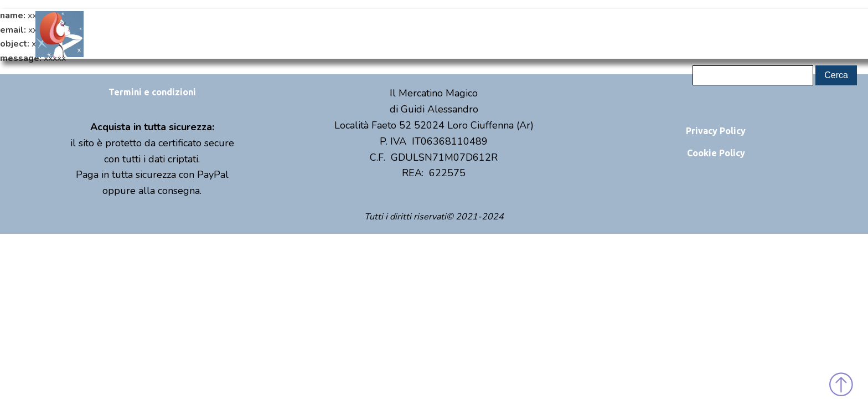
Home (254, 34)
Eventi (531, 34)
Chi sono (346, 34)
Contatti (624, 34)
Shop (439, 34)
